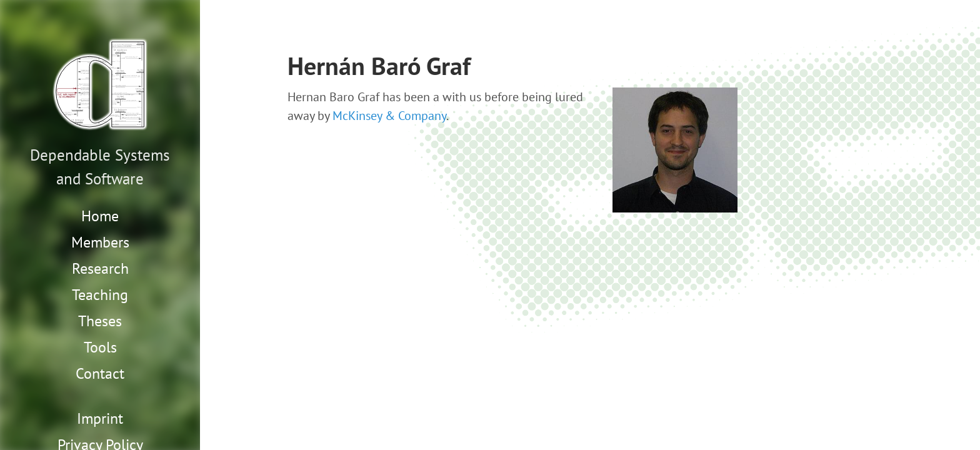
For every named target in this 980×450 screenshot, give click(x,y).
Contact (100, 373)
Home (100, 216)
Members (100, 242)
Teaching (100, 295)
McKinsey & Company (389, 116)
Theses (100, 321)
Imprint (100, 418)
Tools (100, 347)
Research (100, 268)
